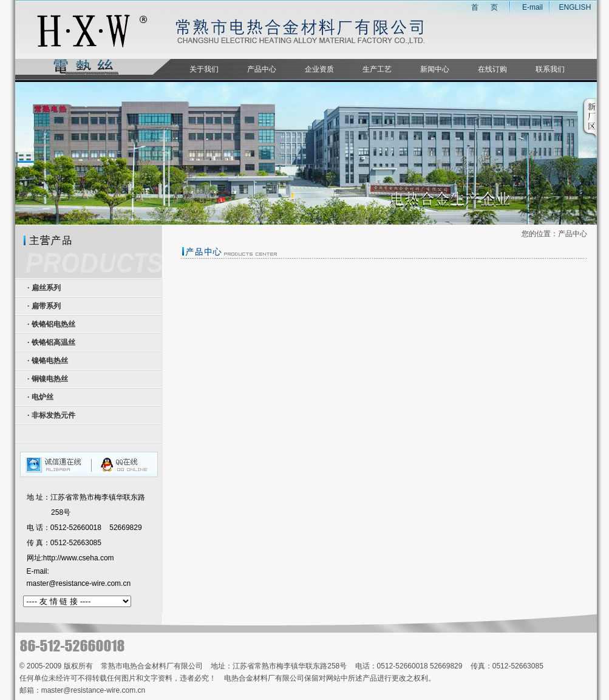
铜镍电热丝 (50, 379)
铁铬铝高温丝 (53, 342)
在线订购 (492, 69)
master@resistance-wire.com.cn (79, 583)
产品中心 (262, 69)
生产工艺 (377, 69)
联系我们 (550, 69)
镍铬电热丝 (50, 361)
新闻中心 (435, 69)
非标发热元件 (53, 415)
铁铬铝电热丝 (53, 324)
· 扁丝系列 (43, 288)
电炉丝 (43, 397)
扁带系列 (46, 306)
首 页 (476, 7)
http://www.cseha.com (79, 558)
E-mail (532, 7)
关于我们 (204, 69)
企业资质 (319, 69)
